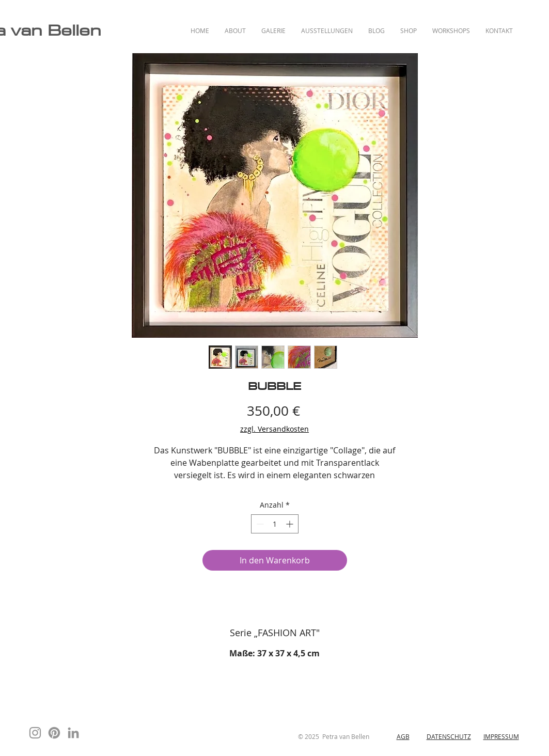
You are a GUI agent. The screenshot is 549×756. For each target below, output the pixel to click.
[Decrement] (259, 524)
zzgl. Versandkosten (274, 429)
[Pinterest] (54, 733)
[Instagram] (35, 733)
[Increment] (291, 524)
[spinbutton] (275, 524)
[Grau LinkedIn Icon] (73, 733)
